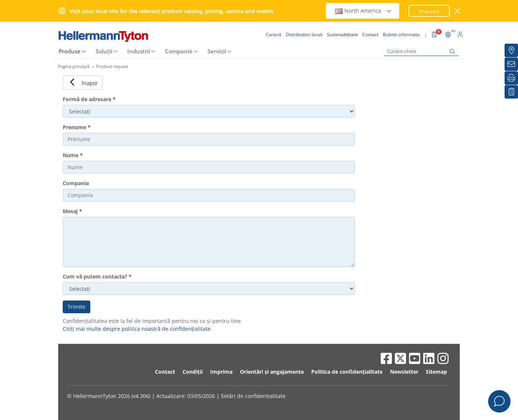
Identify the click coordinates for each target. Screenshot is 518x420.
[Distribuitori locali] (511, 50)
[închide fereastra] (458, 11)
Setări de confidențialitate (253, 396)
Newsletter (404, 372)
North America (363, 11)
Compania (76, 183)
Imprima (221, 372)
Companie (179, 51)
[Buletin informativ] (511, 64)
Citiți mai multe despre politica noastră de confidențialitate (137, 329)
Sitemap (436, 372)
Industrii (139, 51)
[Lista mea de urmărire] (511, 92)
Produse (70, 51)
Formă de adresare (89, 99)
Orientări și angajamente (272, 372)
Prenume (77, 127)
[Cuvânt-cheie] (421, 51)
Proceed (429, 11)
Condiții (193, 372)
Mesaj (72, 211)
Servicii (217, 51)
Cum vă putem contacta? (97, 276)
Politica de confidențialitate (347, 372)
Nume (73, 155)
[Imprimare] (511, 78)
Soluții (104, 51)
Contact (165, 372)
